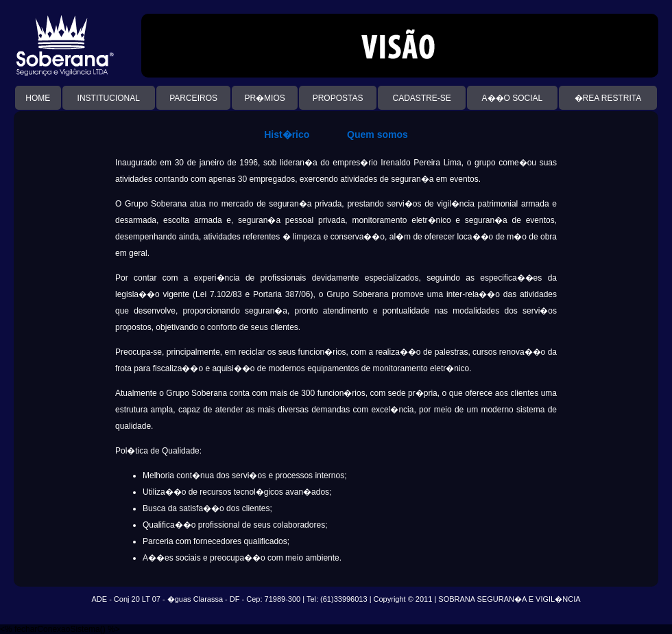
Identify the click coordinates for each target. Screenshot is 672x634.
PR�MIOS (264, 98)
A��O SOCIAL (513, 98)
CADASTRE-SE (421, 98)
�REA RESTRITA (608, 98)
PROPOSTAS (338, 98)
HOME (38, 98)
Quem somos (377, 134)
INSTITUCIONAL (109, 98)
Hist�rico (287, 134)
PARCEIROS (193, 98)
